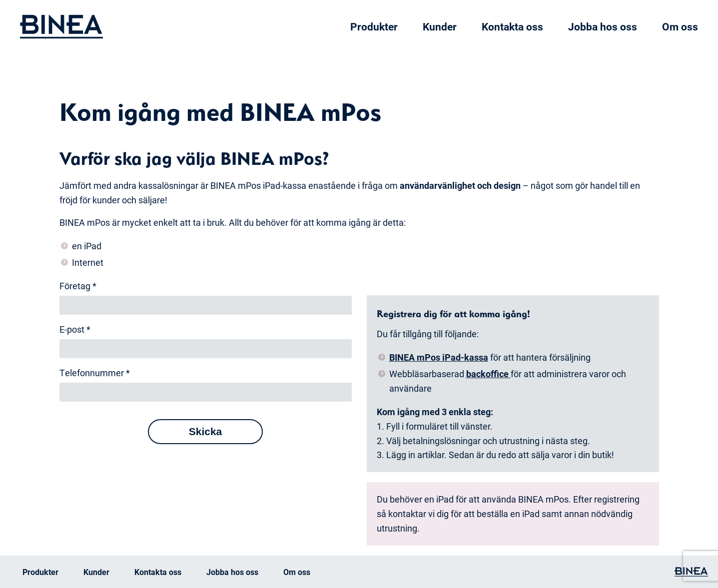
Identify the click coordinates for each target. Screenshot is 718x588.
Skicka (206, 431)
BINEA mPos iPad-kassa (439, 357)
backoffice (487, 374)
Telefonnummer (95, 373)
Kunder (440, 26)
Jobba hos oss (603, 26)
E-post (75, 329)
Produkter (374, 26)
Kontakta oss (512, 26)
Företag (78, 286)
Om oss (680, 26)
